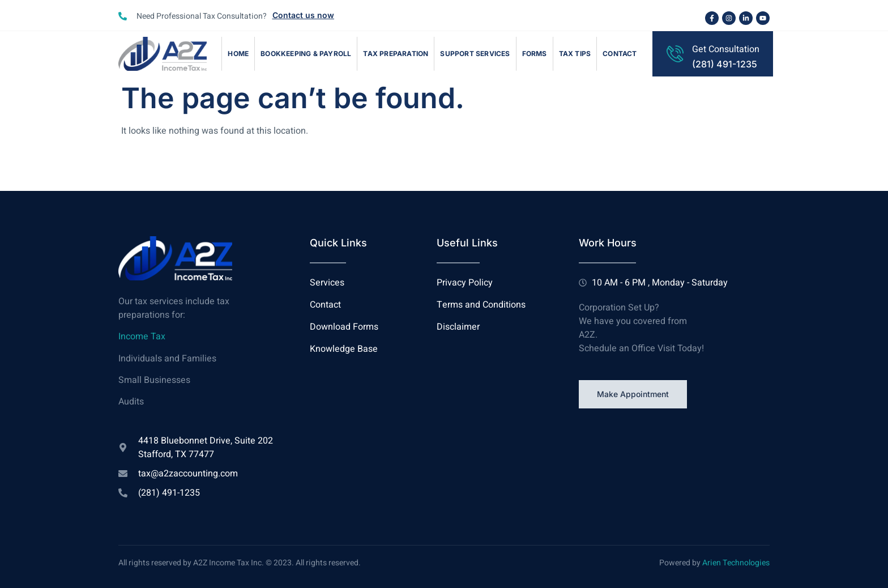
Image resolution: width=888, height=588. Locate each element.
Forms (535, 54)
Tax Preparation (396, 54)
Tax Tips (575, 54)
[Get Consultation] (675, 54)
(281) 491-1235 (725, 64)
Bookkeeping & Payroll (306, 54)
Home (238, 54)
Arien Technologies (736, 563)
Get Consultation (726, 49)
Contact (620, 54)
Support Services (475, 54)
